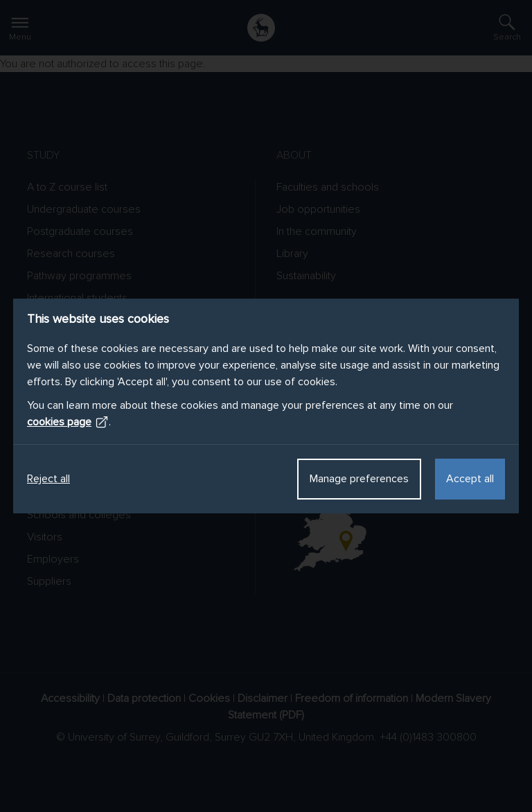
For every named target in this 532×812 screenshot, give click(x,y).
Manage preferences (359, 479)
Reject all (48, 479)
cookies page (68, 422)
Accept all (470, 479)
